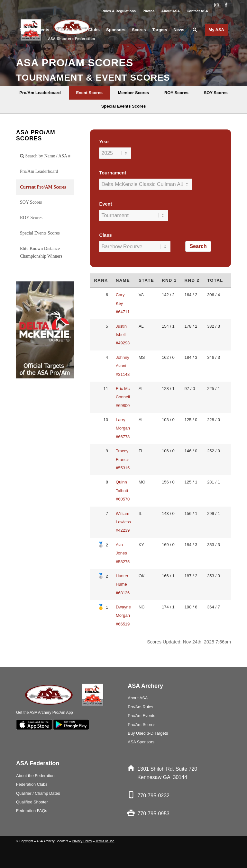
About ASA (171, 11)
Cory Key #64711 (123, 303)
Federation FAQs (32, 811)
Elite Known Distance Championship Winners (41, 252)
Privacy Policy (82, 841)
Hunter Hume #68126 (123, 584)
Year (104, 142)
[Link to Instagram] (216, 5)
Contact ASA (197, 11)
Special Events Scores (40, 233)
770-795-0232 (153, 796)
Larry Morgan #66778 (123, 428)
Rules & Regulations (119, 11)
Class (105, 235)
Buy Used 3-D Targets (148, 733)
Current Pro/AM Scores (43, 187)
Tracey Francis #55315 (123, 459)
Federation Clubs (32, 784)
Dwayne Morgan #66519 (123, 616)
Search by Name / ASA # (45, 156)
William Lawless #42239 (123, 522)
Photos (148, 11)
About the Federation (35, 776)
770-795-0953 (153, 814)
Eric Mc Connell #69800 (123, 397)
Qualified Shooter (32, 802)
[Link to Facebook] (226, 5)
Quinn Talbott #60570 (123, 491)
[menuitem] (119, 11)
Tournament (113, 173)
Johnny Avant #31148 (123, 366)
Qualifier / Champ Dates (38, 793)
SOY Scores (31, 202)
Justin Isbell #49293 (123, 335)
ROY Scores (31, 218)
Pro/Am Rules (140, 707)
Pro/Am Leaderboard (39, 171)
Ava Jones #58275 (123, 553)
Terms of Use (105, 841)
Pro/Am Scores (142, 725)
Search (198, 246)
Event (105, 204)
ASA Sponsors (141, 742)
